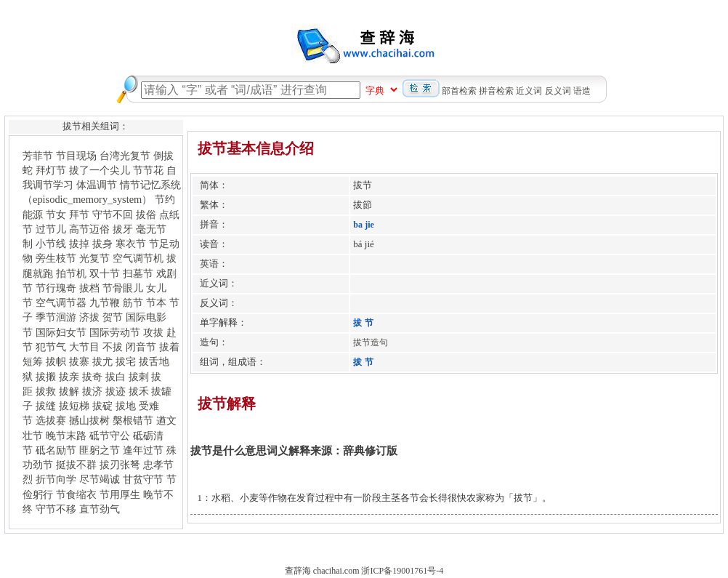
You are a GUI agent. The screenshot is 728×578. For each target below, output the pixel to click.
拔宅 (126, 361)
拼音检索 (496, 91)
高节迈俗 (89, 229)
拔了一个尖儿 (100, 170)
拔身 (102, 244)
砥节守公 (110, 435)
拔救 (46, 391)
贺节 (113, 317)
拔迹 (116, 391)
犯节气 (51, 347)
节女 (56, 214)
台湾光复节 (125, 156)
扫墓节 (138, 273)
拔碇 (102, 406)
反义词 (558, 91)
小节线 (51, 244)
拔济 (92, 391)
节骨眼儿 (123, 288)
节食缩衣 (76, 494)
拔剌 (139, 377)
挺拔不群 (76, 465)
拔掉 (79, 244)
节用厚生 (120, 494)
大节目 (84, 347)
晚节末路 (66, 435)
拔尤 (102, 361)
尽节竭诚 (100, 479)
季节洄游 (56, 317)
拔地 (126, 406)
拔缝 (46, 406)
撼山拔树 (89, 420)
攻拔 (153, 332)
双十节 (105, 273)
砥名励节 (56, 450)
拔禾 (139, 391)
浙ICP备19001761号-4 (402, 571)
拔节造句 (371, 342)
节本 (156, 302)
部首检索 (459, 91)
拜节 (79, 214)
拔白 (116, 377)
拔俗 (146, 214)
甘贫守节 (143, 479)
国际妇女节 (61, 332)
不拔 (113, 347)
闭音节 (141, 347)
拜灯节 (51, 170)
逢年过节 (143, 450)
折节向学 (56, 479)
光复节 (94, 258)
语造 (582, 91)
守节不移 (56, 509)
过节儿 (51, 229)
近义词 (529, 91)
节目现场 (76, 156)
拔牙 (123, 229)
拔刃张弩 (120, 465)
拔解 (69, 391)
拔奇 (92, 377)
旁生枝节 (56, 258)
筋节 (133, 302)
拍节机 (71, 273)
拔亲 (69, 377)
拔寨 (79, 361)
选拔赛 (51, 420)
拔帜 (56, 361)
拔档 (89, 288)
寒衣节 (131, 244)
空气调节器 (61, 302)
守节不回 (113, 214)
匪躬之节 (100, 450)
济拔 (89, 317)
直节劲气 (100, 509)
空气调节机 (138, 258)
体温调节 (97, 185)
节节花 (148, 170)
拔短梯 (74, 406)
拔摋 (46, 377)
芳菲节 (38, 156)
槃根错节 (133, 420)
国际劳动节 (115, 332)
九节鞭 (105, 302)
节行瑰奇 (56, 288)
